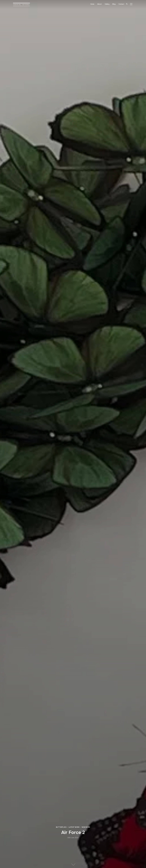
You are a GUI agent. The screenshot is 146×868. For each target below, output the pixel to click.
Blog (114, 4)
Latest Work (74, 827)
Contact (121, 4)
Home (93, 4)
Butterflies (61, 827)
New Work (86, 827)
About (100, 4)
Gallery (107, 4)
